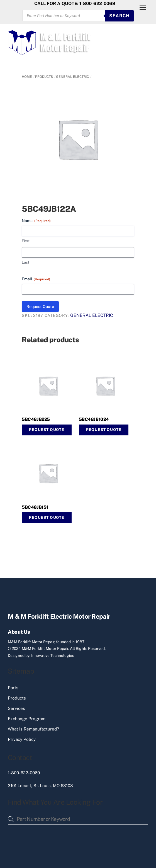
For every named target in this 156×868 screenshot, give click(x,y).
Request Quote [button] (47, 430)
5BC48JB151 (35, 507)
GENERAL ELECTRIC (72, 77)
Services (16, 708)
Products (17, 698)
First (26, 241)
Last (25, 262)
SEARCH (119, 16)
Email (36, 279)
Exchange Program (27, 719)
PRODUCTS (44, 77)
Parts (13, 688)
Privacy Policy (22, 739)
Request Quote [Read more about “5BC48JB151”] (47, 517)
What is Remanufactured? (33, 729)
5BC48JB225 (36, 419)
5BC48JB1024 (94, 419)
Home (27, 77)
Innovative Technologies (53, 655)
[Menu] (143, 8)
